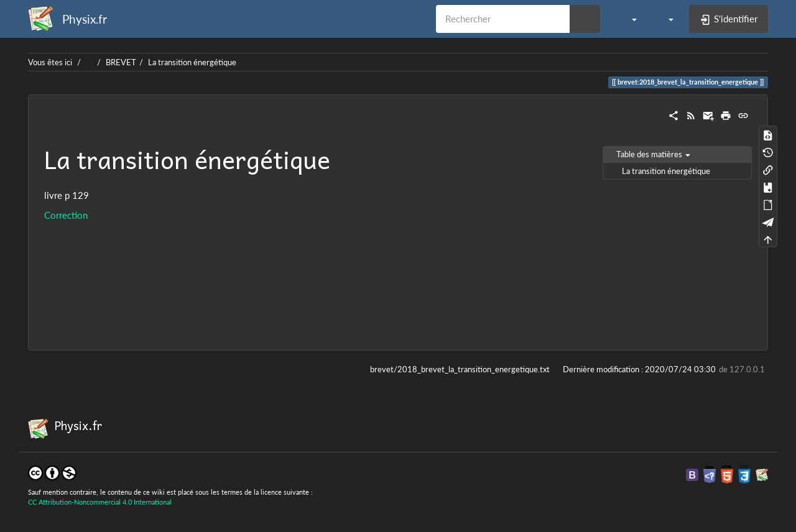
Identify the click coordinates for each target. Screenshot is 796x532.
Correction (66, 215)
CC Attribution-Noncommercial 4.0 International (100, 502)
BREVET (121, 62)
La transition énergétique (192, 62)
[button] (628, 19)
